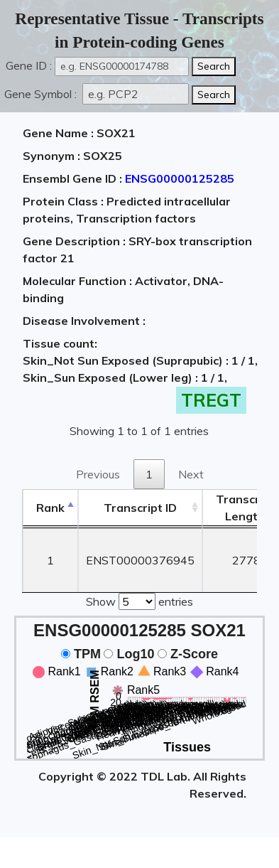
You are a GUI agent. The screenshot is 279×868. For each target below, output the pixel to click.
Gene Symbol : (42, 94)
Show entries (139, 600)
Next (191, 474)
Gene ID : (29, 65)
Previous (98, 474)
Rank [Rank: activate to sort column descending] (50, 508)
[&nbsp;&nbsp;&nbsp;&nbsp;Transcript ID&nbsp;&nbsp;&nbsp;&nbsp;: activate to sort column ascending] (140, 508)
